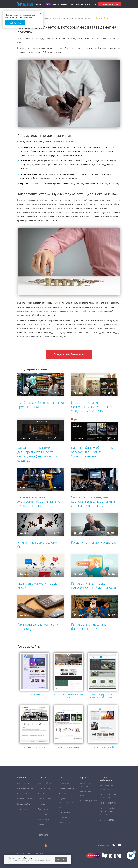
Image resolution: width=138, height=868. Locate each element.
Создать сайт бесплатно (69, 354)
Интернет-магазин (25, 788)
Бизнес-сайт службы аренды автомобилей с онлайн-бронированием (92, 452)
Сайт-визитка (23, 793)
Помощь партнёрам (88, 800)
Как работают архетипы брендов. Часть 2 (89, 626)
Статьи (41, 824)
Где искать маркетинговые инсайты (37, 585)
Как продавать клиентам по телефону (38, 626)
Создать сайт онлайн (109, 4)
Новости (64, 4)
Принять (61, 859)
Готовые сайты (24, 804)
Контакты (63, 818)
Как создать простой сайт (69, 747)
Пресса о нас (64, 812)
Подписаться (15, 23)
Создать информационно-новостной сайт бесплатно (103, 696)
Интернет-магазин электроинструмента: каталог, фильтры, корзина (40, 501)
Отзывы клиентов (66, 788)
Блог (72, 4)
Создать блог (23, 809)
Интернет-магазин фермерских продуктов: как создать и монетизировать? (92, 407)
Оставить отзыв (66, 823)
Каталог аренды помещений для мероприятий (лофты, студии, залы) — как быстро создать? (39, 454)
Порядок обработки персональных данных (108, 811)
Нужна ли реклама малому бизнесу (37, 544)
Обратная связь (107, 820)
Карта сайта (43, 835)
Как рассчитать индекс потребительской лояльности (93, 585)
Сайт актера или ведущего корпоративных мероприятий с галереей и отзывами (94, 501)
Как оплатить (44, 819)
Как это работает (45, 783)
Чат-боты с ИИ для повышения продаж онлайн (41, 405)
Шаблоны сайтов (25, 799)
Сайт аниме (34, 695)
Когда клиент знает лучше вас (94, 542)
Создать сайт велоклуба (103, 747)
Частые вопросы (45, 799)
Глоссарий (43, 814)
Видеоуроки (43, 809)
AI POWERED (94, 856)
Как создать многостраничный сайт (69, 696)
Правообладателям (108, 803)
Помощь (79, 4)
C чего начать (90, 4)
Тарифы (56, 4)
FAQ (40, 830)
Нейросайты (40, 4)
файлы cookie (28, 858)
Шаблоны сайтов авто (34, 747)
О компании (64, 783)
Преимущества (24, 783)
